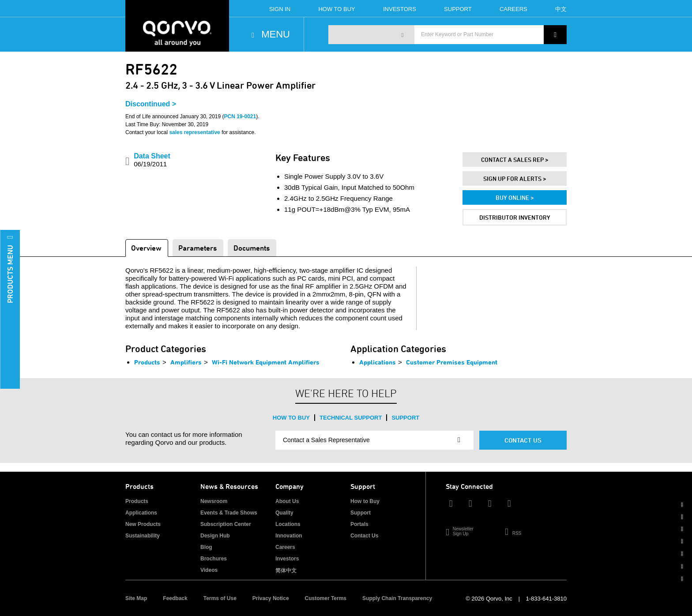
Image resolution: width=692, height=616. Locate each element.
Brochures (214, 559)
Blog (206, 547)
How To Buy (337, 9)
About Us (287, 501)
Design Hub (215, 536)
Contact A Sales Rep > (515, 160)
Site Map (136, 598)
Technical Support (351, 418)
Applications (378, 362)
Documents (252, 248)
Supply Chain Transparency (397, 598)
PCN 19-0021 (240, 116)
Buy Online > (515, 197)
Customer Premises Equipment (452, 362)
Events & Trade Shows (229, 513)
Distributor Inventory (515, 217)
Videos (209, 570)
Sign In (280, 9)
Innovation (289, 536)
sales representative (194, 132)
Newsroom (214, 501)
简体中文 (286, 571)
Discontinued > (151, 104)
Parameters (197, 248)
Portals (359, 524)
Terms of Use (220, 598)
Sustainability (143, 536)
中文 (561, 9)
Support (458, 9)
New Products (143, 524)
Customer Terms (326, 598)
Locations (288, 524)
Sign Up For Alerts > (515, 178)
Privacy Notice (271, 598)
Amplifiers (186, 362)
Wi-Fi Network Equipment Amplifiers (266, 362)
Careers (513, 9)
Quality (284, 513)
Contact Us (523, 440)
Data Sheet (152, 160)
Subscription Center (226, 524)
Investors (400, 9)
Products (147, 362)
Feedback (175, 598)
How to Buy (291, 418)
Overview (146, 248)
